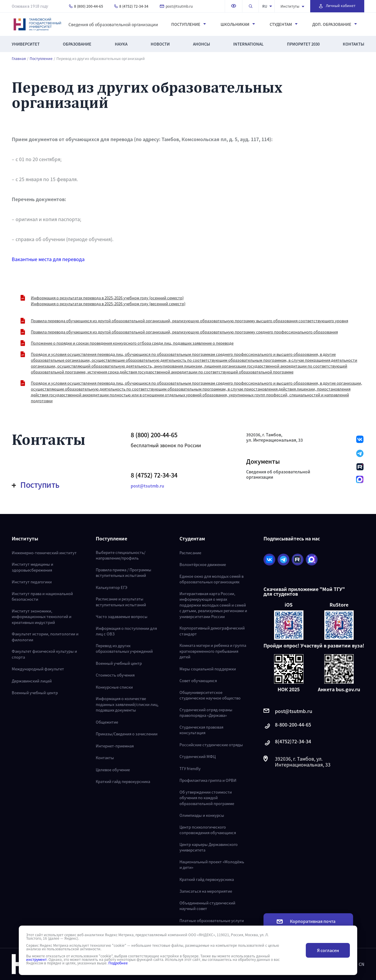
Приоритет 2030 (303, 44)
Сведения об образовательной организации (113, 24)
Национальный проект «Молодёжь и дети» (212, 865)
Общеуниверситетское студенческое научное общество (210, 695)
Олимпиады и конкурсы (202, 815)
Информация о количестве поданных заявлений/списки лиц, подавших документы (127, 704)
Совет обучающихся (198, 681)
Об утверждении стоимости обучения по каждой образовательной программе (207, 798)
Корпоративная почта (306, 921)
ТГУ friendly (190, 768)
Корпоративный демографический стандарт (212, 631)
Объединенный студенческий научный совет (207, 906)
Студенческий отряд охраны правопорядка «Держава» (206, 713)
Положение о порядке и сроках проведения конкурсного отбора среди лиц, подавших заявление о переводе (132, 343)
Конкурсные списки (114, 687)
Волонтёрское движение (203, 564)
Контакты (354, 44)
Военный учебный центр (35, 693)
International (248, 44)
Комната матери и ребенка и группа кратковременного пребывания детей (213, 651)
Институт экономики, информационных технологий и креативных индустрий (42, 617)
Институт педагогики (32, 582)
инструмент (36, 959)
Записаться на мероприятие (206, 891)
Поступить (36, 485)
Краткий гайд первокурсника (123, 781)
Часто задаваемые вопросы (122, 616)
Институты (292, 6)
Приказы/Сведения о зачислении (127, 734)
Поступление (189, 24)
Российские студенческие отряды (211, 745)
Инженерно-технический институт (44, 553)
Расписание (190, 553)
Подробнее (118, 963)
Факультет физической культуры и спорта (44, 654)
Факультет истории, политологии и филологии (45, 637)
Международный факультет (38, 669)
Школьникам (238, 24)
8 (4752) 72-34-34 (131, 6)
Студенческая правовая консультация (201, 730)
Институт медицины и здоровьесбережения (32, 567)
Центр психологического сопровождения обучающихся (208, 830)
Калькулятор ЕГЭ (111, 587)
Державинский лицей (32, 681)
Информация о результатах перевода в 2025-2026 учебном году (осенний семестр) (107, 298)
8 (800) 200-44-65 (86, 6)
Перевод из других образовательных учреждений (124, 648)
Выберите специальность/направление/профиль (121, 555)
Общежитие (107, 722)
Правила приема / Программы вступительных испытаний (124, 573)
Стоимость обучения (115, 675)
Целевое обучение (113, 770)
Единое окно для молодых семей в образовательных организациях (211, 579)
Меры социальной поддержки (208, 669)
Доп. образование (335, 24)
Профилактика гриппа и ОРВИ (208, 780)
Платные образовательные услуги (212, 920)
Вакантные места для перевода (48, 259)
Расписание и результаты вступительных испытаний (121, 602)
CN (361, 964)
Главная (19, 59)
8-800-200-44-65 (287, 726)
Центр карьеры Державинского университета (209, 847)
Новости (160, 44)
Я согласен (328, 950)
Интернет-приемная (115, 746)
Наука (121, 44)
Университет (26, 44)
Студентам (284, 24)
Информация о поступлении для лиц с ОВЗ (126, 631)
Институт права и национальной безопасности (42, 596)
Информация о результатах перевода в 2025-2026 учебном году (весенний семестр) (108, 304)
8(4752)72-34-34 (287, 743)
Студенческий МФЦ (198, 756)
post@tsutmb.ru (176, 6)
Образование (77, 44)
